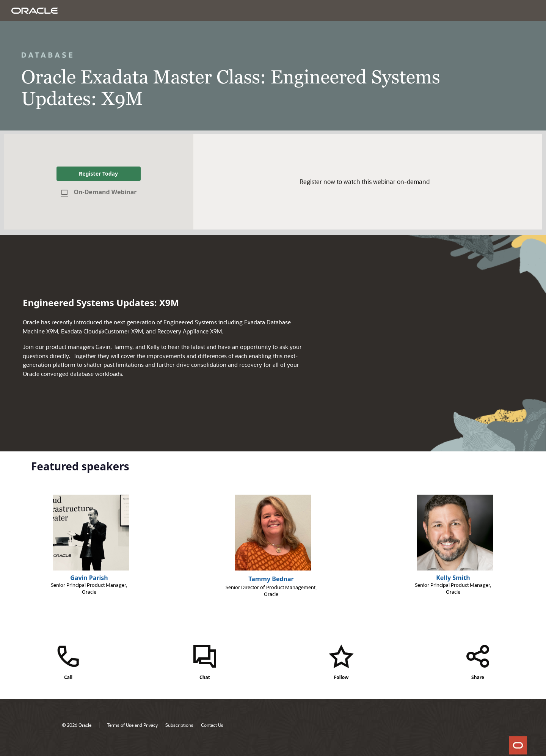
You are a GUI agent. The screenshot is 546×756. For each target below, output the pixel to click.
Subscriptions (179, 725)
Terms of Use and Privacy (132, 725)
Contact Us (212, 725)
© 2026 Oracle (77, 725)
